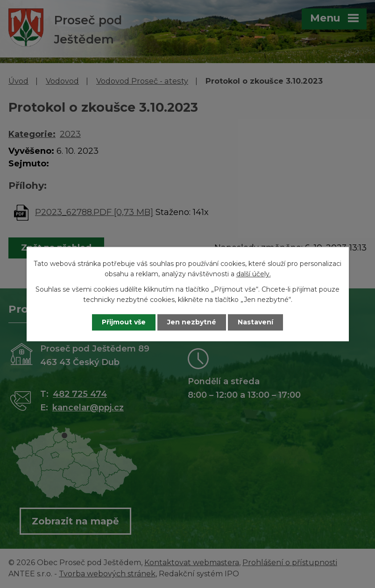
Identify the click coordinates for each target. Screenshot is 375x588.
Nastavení (255, 322)
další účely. (254, 274)
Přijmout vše (124, 322)
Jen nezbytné (192, 322)
